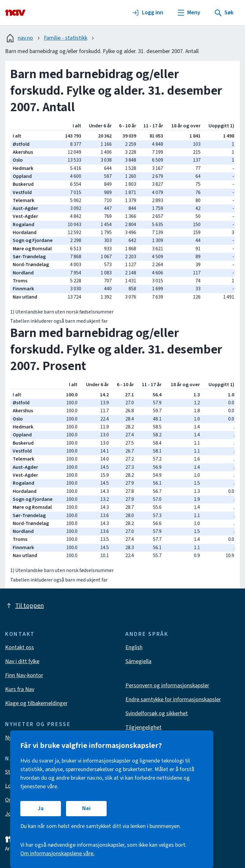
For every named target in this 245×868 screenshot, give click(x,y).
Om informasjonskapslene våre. (57, 854)
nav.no (19, 38)
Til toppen (24, 606)
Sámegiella (138, 661)
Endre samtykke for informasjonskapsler (173, 700)
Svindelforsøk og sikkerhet (157, 713)
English (134, 647)
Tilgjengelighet (143, 727)
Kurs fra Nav (20, 689)
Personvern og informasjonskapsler (167, 686)
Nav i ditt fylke (22, 661)
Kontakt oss (20, 647)
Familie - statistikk (66, 38)
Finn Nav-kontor (24, 675)
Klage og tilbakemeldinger (36, 703)
